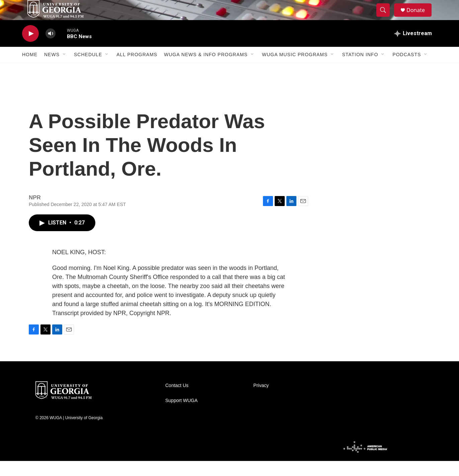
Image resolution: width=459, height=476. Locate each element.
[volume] (51, 49)
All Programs (137, 70)
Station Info (360, 70)
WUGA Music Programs (295, 70)
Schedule (88, 70)
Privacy (261, 401)
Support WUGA (181, 416)
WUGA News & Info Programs (206, 70)
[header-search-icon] (386, 18)
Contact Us (177, 401)
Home (30, 70)
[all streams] (413, 49)
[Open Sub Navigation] (65, 70)
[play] (30, 49)
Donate (420, 18)
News (52, 70)
